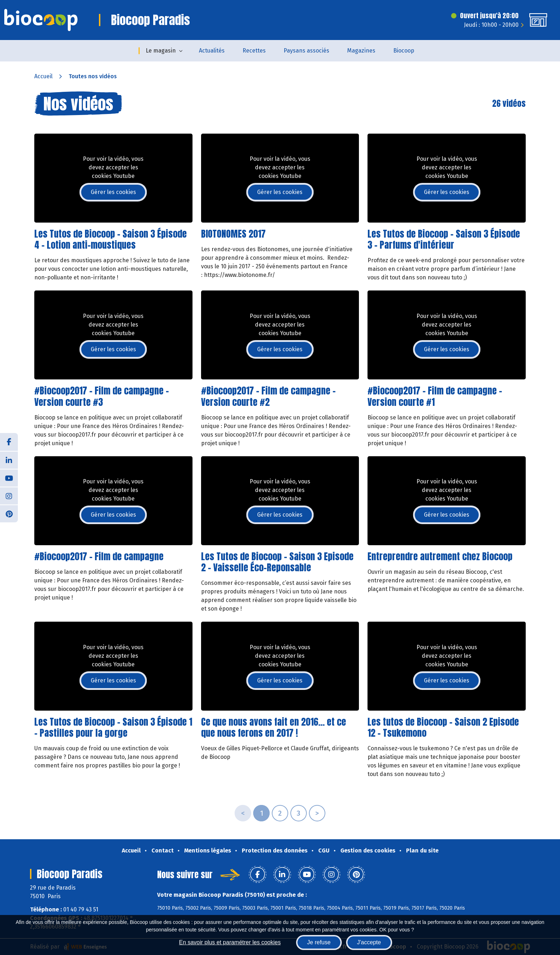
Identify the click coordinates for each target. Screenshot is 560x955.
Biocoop (404, 51)
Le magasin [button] (161, 51)
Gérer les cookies (113, 192)
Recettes (254, 51)
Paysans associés (306, 51)
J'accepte (369, 942)
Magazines (361, 51)
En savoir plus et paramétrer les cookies (230, 942)
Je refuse (319, 942)
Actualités (212, 51)
